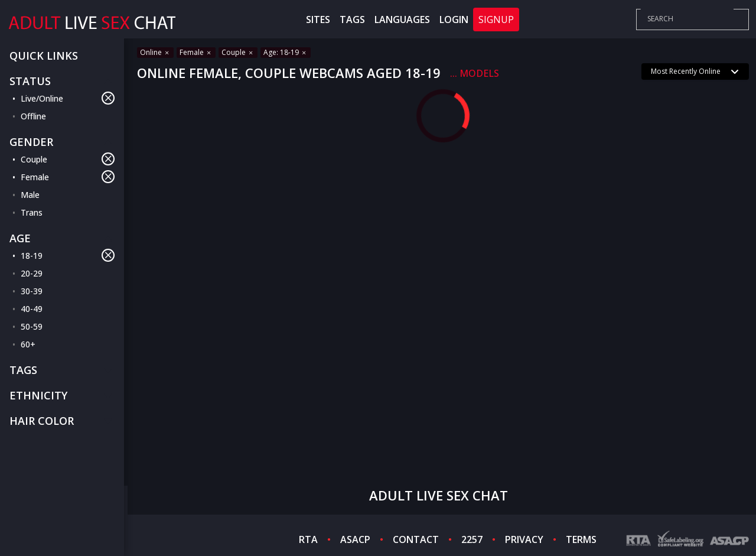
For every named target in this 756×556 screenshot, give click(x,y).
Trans (32, 212)
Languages (402, 19)
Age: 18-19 (286, 52)
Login (454, 19)
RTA (308, 539)
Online (155, 52)
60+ (28, 344)
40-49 (32, 309)
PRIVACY (524, 539)
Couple (68, 159)
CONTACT (416, 539)
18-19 (68, 255)
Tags (352, 19)
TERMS (581, 539)
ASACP (355, 539)
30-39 (32, 291)
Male (30, 195)
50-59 (32, 326)
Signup (496, 19)
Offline (33, 116)
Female (68, 177)
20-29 (32, 273)
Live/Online (68, 98)
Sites (318, 19)
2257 (472, 539)
